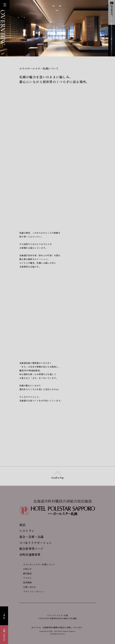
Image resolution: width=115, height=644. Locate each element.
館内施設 (25, 573)
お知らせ (25, 569)
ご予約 (4, 616)
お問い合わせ (4, 635)
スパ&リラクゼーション (36, 543)
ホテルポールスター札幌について (37, 564)
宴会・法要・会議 (31, 537)
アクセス (25, 578)
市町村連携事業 (30, 555)
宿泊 (22, 525)
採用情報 (25, 582)
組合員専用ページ (112, 12)
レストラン (27, 531)
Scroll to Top (57, 475)
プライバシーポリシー (32, 591)
